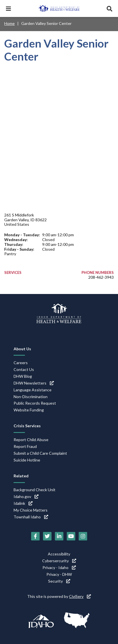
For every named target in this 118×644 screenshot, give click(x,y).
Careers (21, 363)
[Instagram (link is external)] (83, 536)
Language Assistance (33, 390)
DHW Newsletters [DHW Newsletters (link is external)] (34, 383)
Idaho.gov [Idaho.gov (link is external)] (26, 496)
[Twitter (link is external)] (47, 536)
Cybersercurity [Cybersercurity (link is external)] (59, 561)
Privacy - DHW (59, 574)
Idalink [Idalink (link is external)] (23, 503)
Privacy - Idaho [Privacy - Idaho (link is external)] (59, 567)
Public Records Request (35, 403)
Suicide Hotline (27, 460)
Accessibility (59, 554)
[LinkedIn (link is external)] (59, 536)
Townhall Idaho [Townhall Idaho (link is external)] (31, 517)
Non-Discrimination (31, 397)
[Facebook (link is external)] (35, 536)
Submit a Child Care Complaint (40, 453)
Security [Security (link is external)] (59, 581)
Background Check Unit (35, 490)
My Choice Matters (31, 510)
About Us (22, 349)
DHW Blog (23, 376)
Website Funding (29, 410)
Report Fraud (25, 446)
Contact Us (24, 369)
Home (9, 23)
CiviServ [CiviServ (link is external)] (80, 596)
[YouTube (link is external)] (71, 536)
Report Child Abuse (31, 440)
